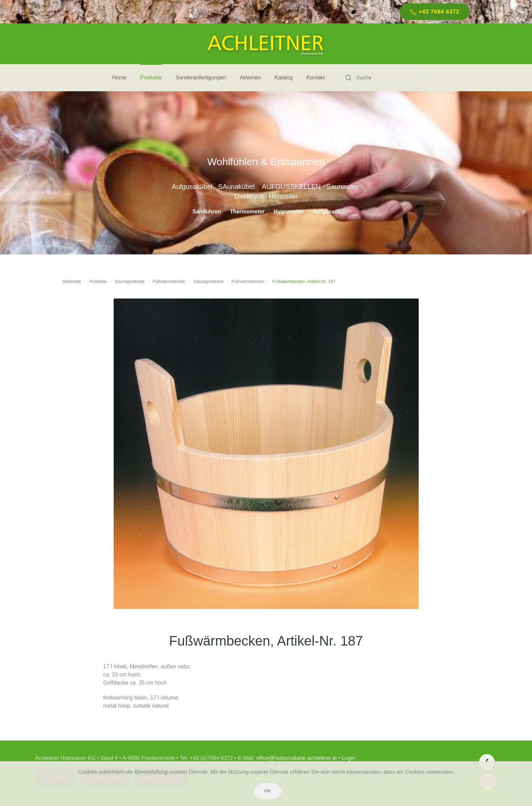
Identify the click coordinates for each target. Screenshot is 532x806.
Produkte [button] (151, 78)
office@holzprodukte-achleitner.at (295, 758)
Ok (268, 791)
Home (120, 78)
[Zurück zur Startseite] (266, 44)
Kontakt (316, 78)
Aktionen (250, 78)
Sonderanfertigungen (201, 78)
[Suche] (379, 78)
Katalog (284, 78)
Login (347, 758)
